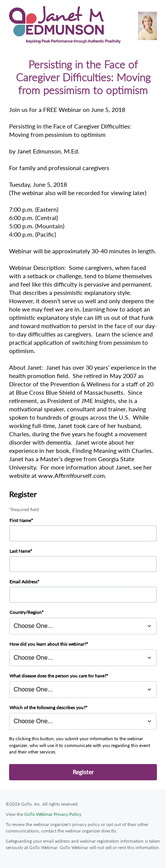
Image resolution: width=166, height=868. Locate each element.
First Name (20, 520)
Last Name (20, 551)
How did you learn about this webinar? (48, 644)
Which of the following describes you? (47, 708)
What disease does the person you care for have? (58, 676)
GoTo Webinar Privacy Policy (53, 814)
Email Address (23, 582)
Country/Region (26, 612)
